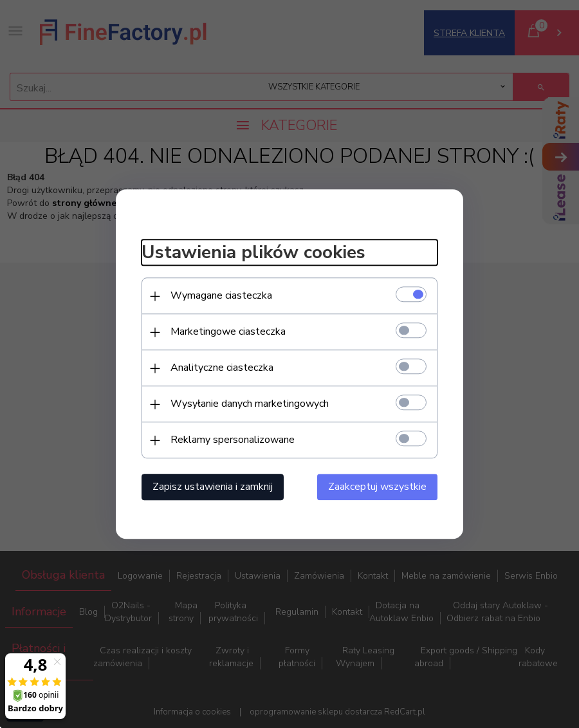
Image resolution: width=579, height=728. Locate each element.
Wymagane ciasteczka (221, 295)
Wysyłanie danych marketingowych (250, 404)
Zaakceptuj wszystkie (377, 487)
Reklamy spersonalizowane (233, 440)
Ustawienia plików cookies (253, 253)
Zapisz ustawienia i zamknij (213, 487)
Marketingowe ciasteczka (228, 331)
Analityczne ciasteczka (222, 368)
